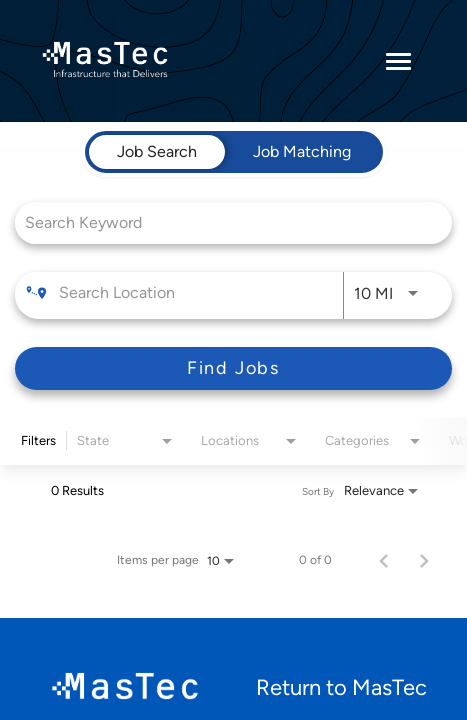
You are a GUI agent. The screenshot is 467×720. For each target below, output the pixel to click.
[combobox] (223, 222)
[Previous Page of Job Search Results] (384, 560)
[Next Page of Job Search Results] (424, 560)
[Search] (233, 368)
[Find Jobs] (233, 368)
